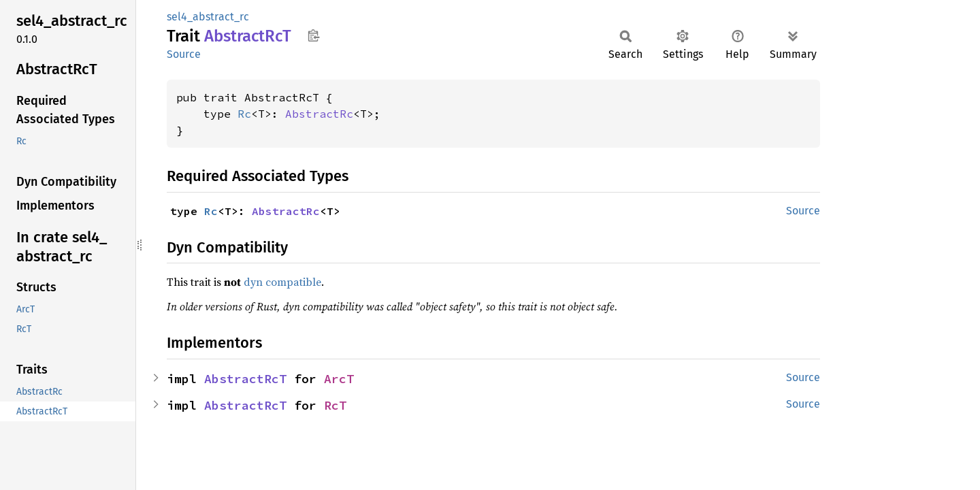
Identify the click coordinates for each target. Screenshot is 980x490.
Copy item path (313, 35)
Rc (244, 114)
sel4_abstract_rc (208, 17)
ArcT (339, 379)
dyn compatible (282, 282)
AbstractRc (319, 114)
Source (184, 54)
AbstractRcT (245, 379)
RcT (335, 405)
